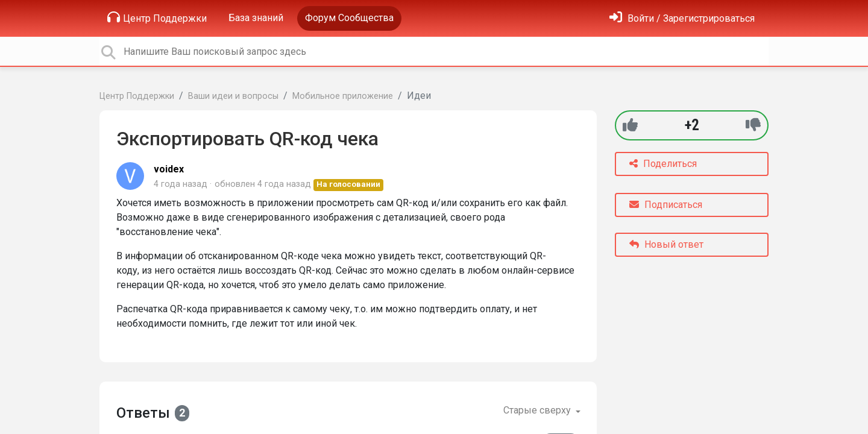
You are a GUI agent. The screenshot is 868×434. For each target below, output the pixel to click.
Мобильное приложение (343, 96)
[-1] (753, 125)
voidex (169, 169)
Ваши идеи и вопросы (233, 96)
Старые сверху (538, 410)
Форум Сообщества (349, 18)
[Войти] (682, 18)
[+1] (630, 125)
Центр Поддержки (157, 17)
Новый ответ (666, 244)
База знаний (256, 18)
